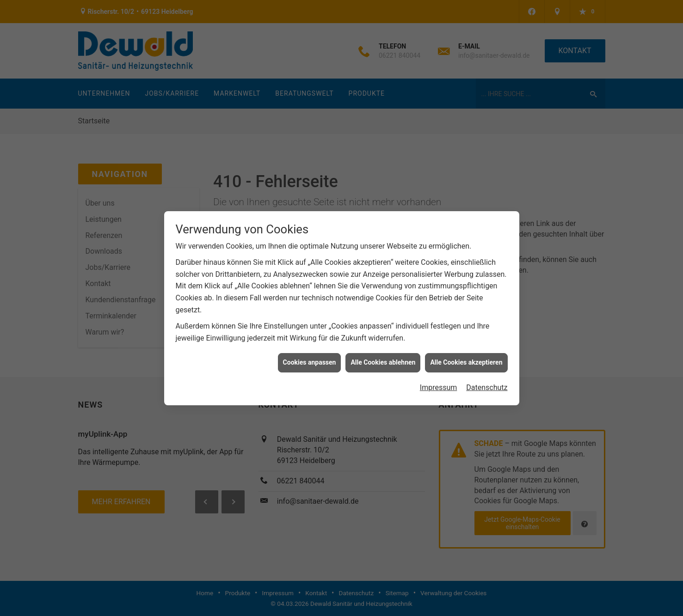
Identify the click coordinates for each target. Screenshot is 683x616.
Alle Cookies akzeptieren (466, 360)
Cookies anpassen (310, 360)
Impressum (439, 385)
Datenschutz (487, 385)
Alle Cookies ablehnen (383, 360)
